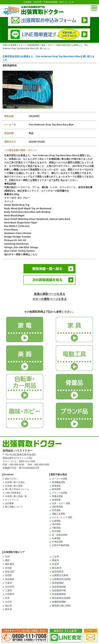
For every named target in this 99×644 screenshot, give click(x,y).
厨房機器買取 (59, 482)
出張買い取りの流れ (15, 482)
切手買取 (56, 531)
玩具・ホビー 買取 (61, 503)
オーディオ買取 (60, 479)
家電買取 (56, 486)
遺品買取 (56, 524)
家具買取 (56, 489)
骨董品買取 (57, 496)
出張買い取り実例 (14, 486)
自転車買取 (57, 507)
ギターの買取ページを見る (49, 299)
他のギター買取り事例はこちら (21, 254)
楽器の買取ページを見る (50, 294)
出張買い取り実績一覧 (16, 496)
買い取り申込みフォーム (17, 489)
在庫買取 (56, 538)
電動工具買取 (59, 514)
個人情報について (14, 507)
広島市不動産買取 (61, 545)
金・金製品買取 (60, 535)
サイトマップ (12, 500)
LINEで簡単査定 (13, 493)
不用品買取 (57, 542)
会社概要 (9, 503)
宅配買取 (56, 528)
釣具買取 (56, 510)
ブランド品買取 (60, 493)
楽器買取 (56, 500)
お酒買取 (56, 521)
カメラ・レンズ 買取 (62, 517)
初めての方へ (12, 479)
